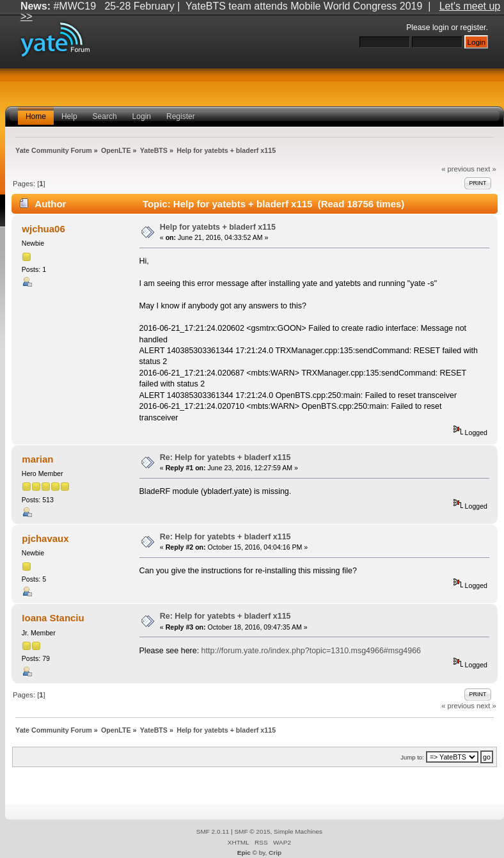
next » (486, 169)
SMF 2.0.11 (213, 831)
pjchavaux (45, 538)
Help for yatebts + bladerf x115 (218, 227)
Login (142, 116)
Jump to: (412, 757)
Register (181, 116)
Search (105, 116)
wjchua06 (43, 229)
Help (69, 116)
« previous (458, 169)
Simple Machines (298, 831)
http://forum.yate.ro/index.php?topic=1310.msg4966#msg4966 (311, 651)
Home (36, 116)
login (441, 28)
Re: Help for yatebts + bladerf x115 (225, 457)
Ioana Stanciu (53, 618)
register (473, 28)
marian (37, 459)
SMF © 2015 (252, 831)
